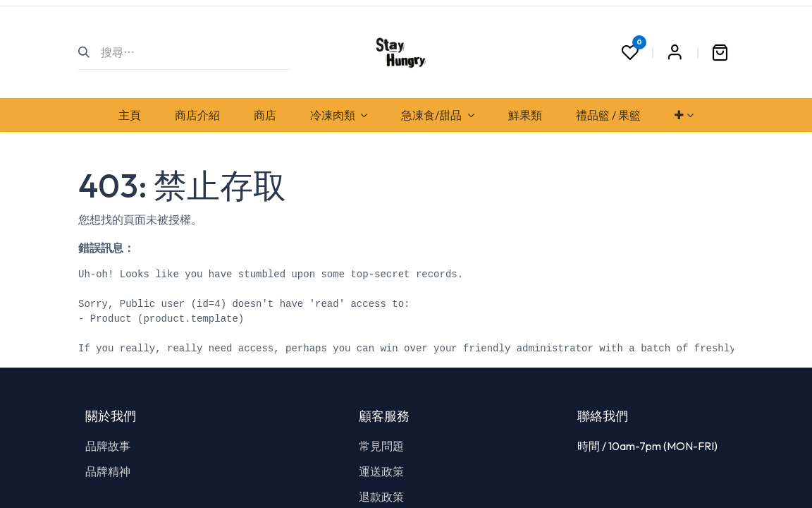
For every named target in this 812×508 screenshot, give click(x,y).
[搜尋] (90, 52)
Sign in (675, 52)
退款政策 (381, 497)
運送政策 (381, 471)
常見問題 (381, 446)
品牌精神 (108, 471)
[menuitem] (130, 115)
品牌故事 (108, 446)
